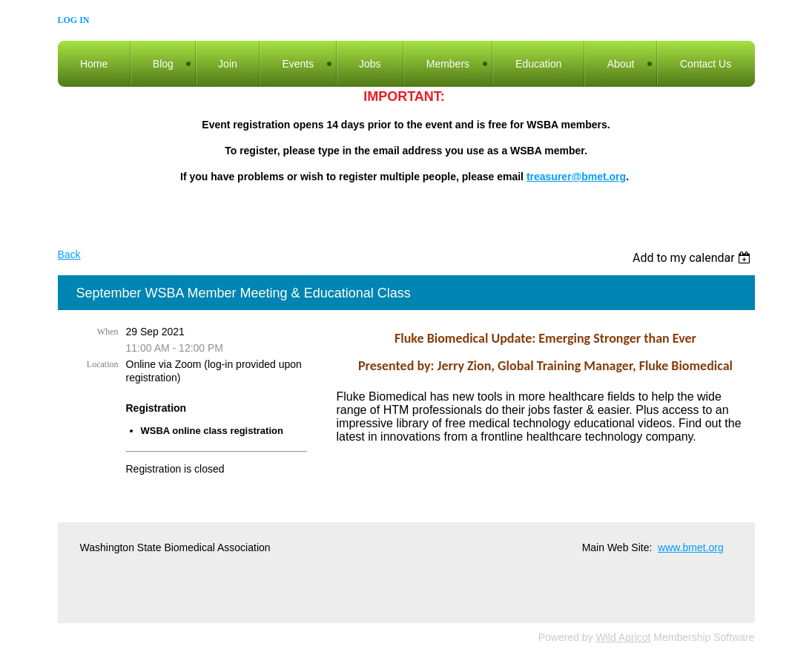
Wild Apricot (624, 637)
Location (103, 364)
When (108, 332)
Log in (74, 20)
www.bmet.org (691, 547)
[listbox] (694, 258)
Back (69, 254)
